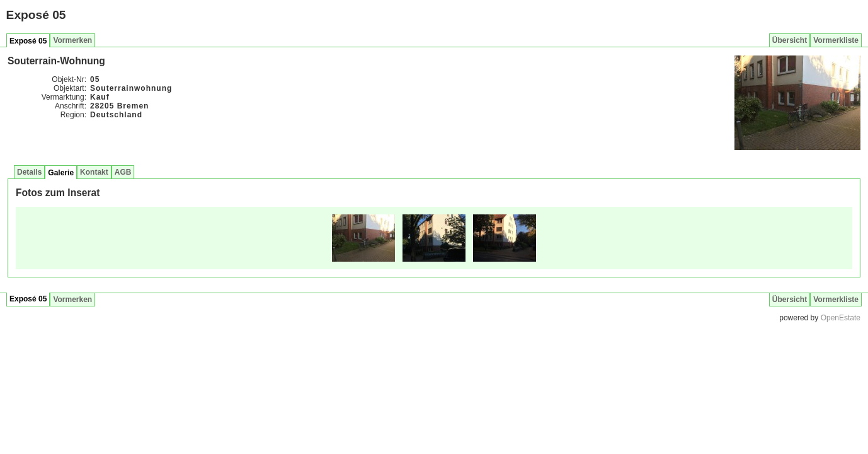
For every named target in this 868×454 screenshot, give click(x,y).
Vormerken (72, 40)
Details (29, 172)
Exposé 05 (28, 41)
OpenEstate (841, 318)
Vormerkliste (836, 40)
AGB (123, 172)
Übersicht (790, 40)
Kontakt (94, 172)
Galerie (61, 173)
